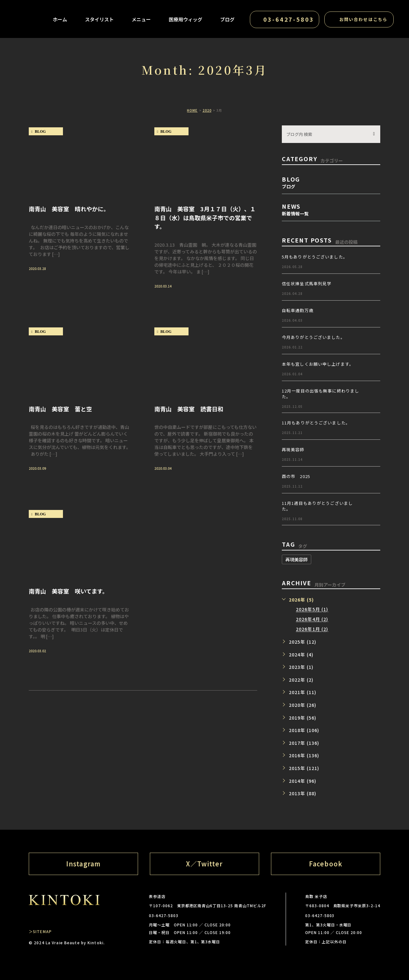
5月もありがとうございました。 (315, 257)
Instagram (83, 864)
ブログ (227, 19)
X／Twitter (204, 864)
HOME (192, 110)
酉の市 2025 (296, 476)
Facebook (326, 864)
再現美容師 (293, 449)
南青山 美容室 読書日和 (189, 408)
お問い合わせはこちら (363, 19)
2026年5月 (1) (312, 610)
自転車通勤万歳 (298, 310)
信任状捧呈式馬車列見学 (307, 284)
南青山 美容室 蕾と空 (60, 408)
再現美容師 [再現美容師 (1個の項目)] (297, 559)
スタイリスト (99, 19)
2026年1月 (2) (312, 629)
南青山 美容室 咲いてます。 (68, 591)
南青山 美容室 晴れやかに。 (69, 208)
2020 (207, 110)
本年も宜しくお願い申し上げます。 (318, 364)
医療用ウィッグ (185, 19)
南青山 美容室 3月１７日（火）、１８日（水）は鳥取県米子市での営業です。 (205, 217)
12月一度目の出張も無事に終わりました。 (320, 394)
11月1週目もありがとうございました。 (317, 506)
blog (40, 131)
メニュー (141, 19)
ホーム (60, 19)
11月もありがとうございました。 (316, 423)
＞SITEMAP (40, 931)
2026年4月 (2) (312, 619)
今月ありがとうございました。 (313, 337)
